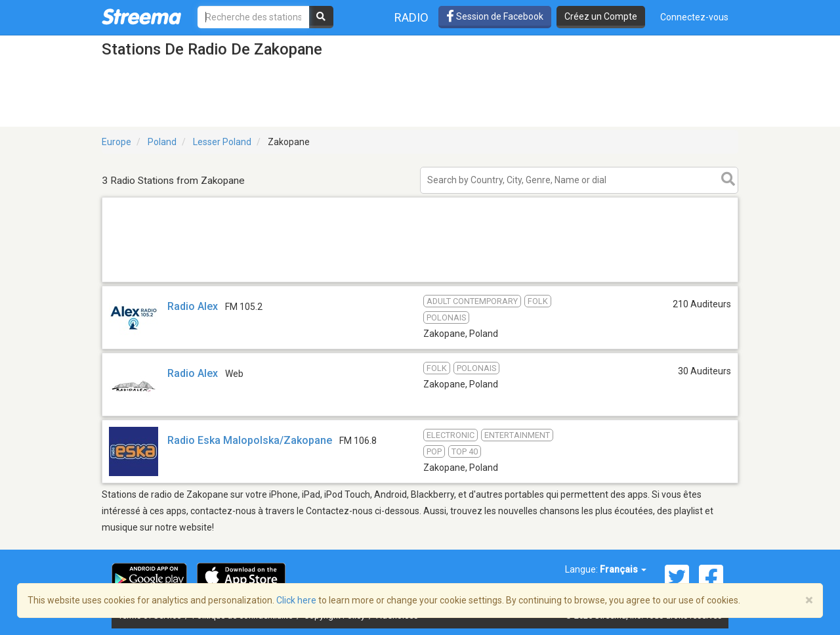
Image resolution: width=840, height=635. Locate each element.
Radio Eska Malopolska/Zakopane (250, 440)
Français (623, 569)
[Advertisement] (420, 281)
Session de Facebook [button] (495, 16)
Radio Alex (193, 306)
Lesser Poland (222, 142)
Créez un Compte (601, 16)
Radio (411, 17)
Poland (162, 142)
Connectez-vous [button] (694, 17)
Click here (296, 600)
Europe (116, 142)
